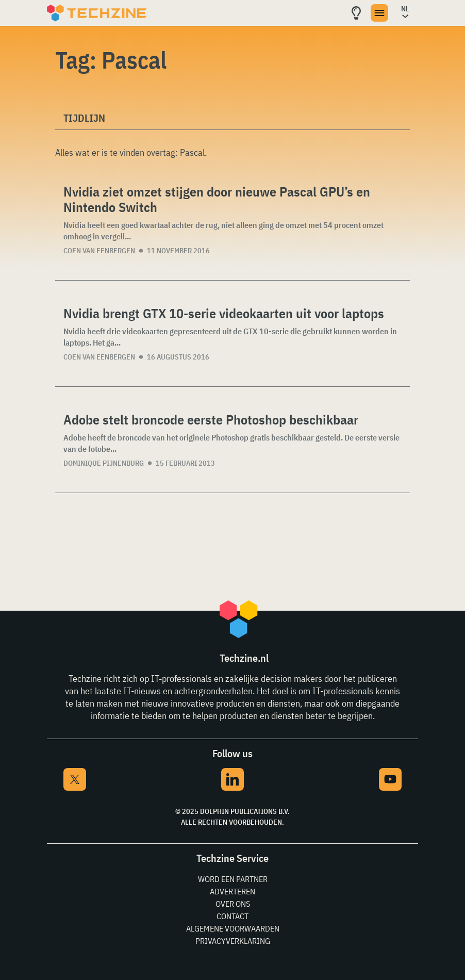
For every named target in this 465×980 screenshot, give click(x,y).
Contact (232, 916)
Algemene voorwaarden (233, 928)
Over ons (233, 904)
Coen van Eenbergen (99, 251)
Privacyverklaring (233, 941)
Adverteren (232, 891)
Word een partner (233, 879)
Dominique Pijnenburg (104, 463)
